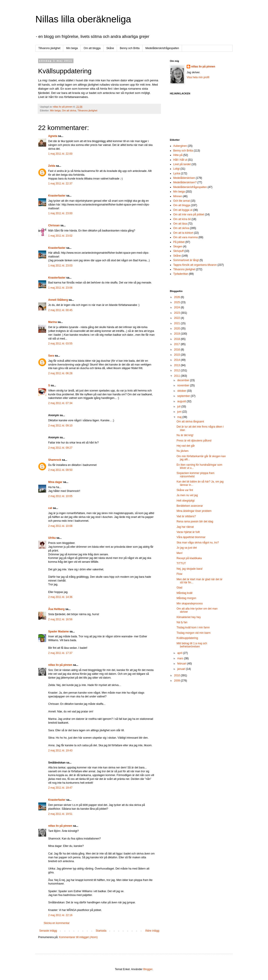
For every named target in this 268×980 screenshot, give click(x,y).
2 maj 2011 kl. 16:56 (60, 619)
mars (181, 658)
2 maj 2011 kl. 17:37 (60, 653)
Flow (179, 574)
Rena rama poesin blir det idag (195, 521)
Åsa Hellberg (56, 609)
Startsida (101, 931)
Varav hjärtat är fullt (188, 532)
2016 (177, 350)
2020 (177, 329)
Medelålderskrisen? (185, 182)
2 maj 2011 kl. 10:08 (60, 526)
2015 (177, 355)
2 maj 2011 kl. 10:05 (60, 496)
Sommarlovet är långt (186, 260)
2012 (177, 370)
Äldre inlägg (152, 931)
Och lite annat (182, 201)
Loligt (176, 169)
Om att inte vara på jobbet (189, 214)
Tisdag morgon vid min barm (194, 633)
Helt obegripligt (186, 501)
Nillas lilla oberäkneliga (83, 19)
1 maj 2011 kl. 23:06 (60, 288)
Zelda (52, 166)
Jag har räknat (185, 527)
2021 (177, 323)
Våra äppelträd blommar (191, 537)
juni (180, 412)
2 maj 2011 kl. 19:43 (60, 751)
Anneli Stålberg (58, 300)
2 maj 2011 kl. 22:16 (60, 915)
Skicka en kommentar (57, 923)
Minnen (178, 196)
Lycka (177, 173)
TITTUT (181, 563)
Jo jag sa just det (187, 548)
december (184, 380)
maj (180, 417)
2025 (177, 302)
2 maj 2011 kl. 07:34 (60, 403)
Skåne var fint (185, 490)
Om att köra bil (182, 219)
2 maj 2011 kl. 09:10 (60, 426)
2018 (177, 339)
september (184, 396)
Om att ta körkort (183, 233)
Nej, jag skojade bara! (190, 569)
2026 (177, 297)
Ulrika (52, 538)
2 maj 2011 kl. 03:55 (60, 344)
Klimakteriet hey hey (189, 617)
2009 (177, 681)
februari (182, 664)
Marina (53, 322)
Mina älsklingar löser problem (194, 511)
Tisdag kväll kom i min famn (193, 627)
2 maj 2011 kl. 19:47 (60, 788)
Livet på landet (182, 164)
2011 (177, 376)
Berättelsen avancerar (190, 506)
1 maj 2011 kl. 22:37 (60, 184)
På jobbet (179, 242)
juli (179, 407)
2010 (177, 675)
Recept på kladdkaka (189, 558)
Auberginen (180, 146)
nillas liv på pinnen (60, 665)
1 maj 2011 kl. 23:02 (60, 236)
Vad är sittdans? (186, 516)
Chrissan (54, 225)
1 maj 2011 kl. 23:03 (60, 266)
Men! (180, 553)
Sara (51, 356)
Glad (179, 588)
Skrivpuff (178, 251)
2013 (177, 365)
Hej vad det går (186, 446)
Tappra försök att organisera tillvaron (195, 265)
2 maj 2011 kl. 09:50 (60, 470)
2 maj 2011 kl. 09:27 (60, 448)
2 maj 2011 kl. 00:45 (60, 310)
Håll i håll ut (180, 160)
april (180, 653)
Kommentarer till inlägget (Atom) (78, 937)
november (184, 385)
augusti (182, 401)
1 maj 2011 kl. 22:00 (60, 154)
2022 (177, 318)
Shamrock (55, 460)
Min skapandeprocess (190, 604)
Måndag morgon (186, 598)
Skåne (110, 48)
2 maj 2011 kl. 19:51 (60, 814)
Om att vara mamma (185, 237)
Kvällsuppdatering (187, 638)
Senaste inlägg (48, 931)
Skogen (178, 247)
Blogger (148, 969)
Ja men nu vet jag (187, 495)
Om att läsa (180, 224)
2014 (177, 360)
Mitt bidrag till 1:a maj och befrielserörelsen (192, 645)
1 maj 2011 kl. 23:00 (60, 213)
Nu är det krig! (185, 435)
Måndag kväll (185, 593)
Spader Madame (58, 632)
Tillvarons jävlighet (49, 48)
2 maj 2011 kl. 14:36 (60, 597)
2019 (177, 334)
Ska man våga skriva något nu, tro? (198, 543)
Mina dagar (55, 482)
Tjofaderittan (181, 274)
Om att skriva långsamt (190, 422)
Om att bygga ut (183, 210)
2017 (177, 344)
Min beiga (72, 48)
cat (50, 508)
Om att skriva (69, 110)
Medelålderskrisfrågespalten (162, 48)
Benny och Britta (130, 48)
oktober (182, 391)
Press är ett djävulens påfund (194, 441)
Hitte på (178, 155)
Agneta (53, 136)
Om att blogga (92, 48)
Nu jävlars (183, 451)
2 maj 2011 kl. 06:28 (60, 373)
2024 (177, 307)
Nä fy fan (182, 622)
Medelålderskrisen (184, 178)
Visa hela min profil (198, 77)
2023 (177, 313)
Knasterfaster (57, 196)
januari (182, 669)
